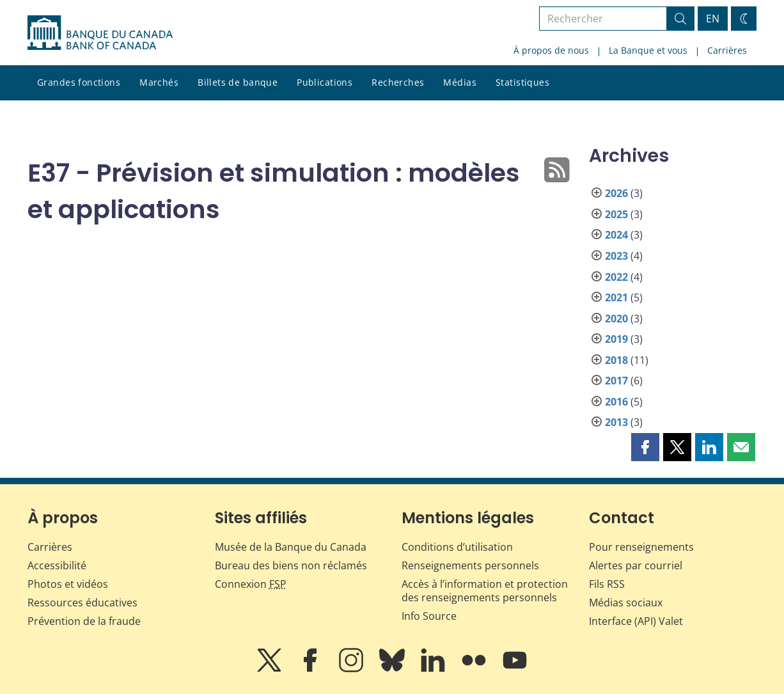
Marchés (159, 82)
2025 (616, 214)
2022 (616, 277)
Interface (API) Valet (636, 621)
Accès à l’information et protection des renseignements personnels (485, 591)
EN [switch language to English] (713, 19)
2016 (616, 402)
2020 (616, 319)
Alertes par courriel (636, 565)
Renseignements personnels (470, 565)
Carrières (727, 50)
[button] (645, 447)
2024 (616, 235)
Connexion (251, 584)
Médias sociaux (626, 603)
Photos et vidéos (68, 584)
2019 (616, 339)
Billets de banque (238, 82)
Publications (325, 82)
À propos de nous (551, 50)
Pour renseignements (641, 547)
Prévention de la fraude (84, 621)
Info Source (429, 616)
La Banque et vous (648, 50)
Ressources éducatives (82, 603)
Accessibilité (57, 565)
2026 (616, 193)
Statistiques (522, 82)
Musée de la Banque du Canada (291, 547)
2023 (616, 256)
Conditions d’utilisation (457, 547)
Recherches (398, 82)
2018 (616, 360)
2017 (616, 381)
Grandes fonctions (79, 82)
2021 (616, 297)
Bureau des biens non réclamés (291, 565)
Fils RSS (607, 584)
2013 (616, 422)
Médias (460, 82)
